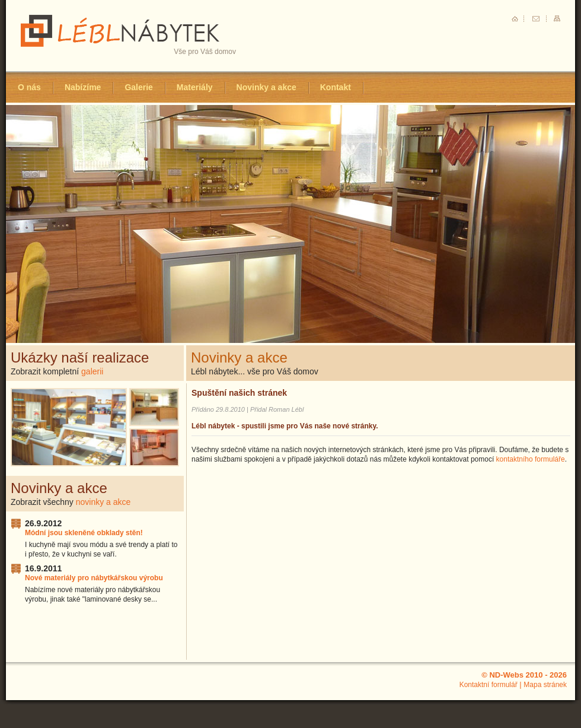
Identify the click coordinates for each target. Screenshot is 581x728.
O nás (29, 87)
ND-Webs (506, 675)
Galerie (138, 87)
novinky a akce (103, 502)
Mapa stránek (545, 685)
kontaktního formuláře (531, 459)
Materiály (195, 87)
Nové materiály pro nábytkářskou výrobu (94, 578)
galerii (92, 371)
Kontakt (336, 87)
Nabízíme (83, 87)
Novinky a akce (266, 87)
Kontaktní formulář (489, 685)
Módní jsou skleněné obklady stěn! (84, 533)
